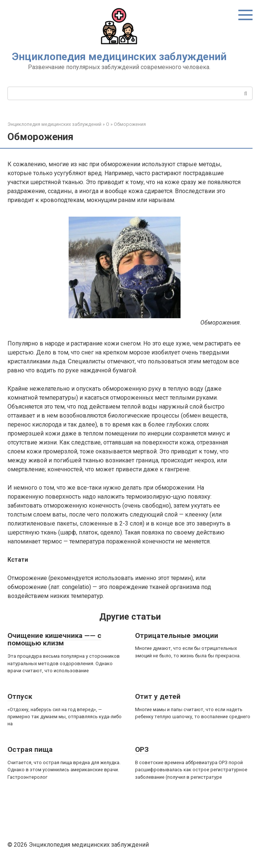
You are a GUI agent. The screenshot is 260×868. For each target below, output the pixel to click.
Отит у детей (158, 696)
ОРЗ (142, 749)
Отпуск (20, 696)
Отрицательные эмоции (177, 635)
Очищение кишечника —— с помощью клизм (54, 639)
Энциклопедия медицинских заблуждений (119, 57)
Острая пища (30, 749)
